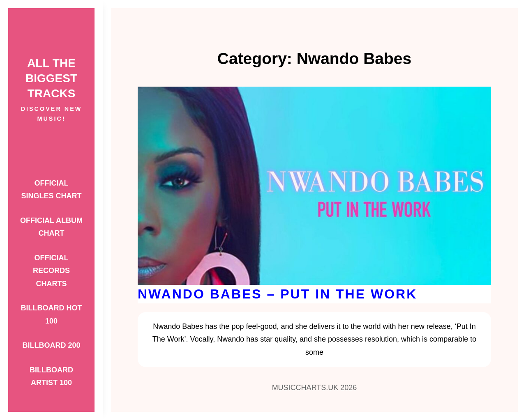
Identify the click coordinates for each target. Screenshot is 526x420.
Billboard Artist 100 (51, 376)
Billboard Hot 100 (52, 314)
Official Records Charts (51, 271)
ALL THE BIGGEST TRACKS (51, 78)
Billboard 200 (51, 345)
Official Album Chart (51, 227)
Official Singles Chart (51, 190)
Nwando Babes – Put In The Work (277, 294)
